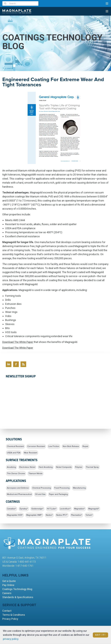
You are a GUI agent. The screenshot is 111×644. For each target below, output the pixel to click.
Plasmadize (77, 515)
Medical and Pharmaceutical (19, 494)
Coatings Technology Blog (17, 589)
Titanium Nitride (35, 474)
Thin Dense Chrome (16, 474)
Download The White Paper (18, 342)
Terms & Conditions (14, 615)
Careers (7, 593)
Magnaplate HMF (34, 515)
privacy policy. (11, 639)
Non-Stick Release (71, 446)
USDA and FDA (14, 453)
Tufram (89, 515)
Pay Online (8, 585)
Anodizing (11, 467)
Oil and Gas (40, 494)
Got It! (100, 635)
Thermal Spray (92, 467)
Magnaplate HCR (15, 515)
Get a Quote (9, 581)
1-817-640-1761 (24, 566)
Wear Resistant (30, 453)
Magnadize (79, 509)
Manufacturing (79, 488)
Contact (7, 611)
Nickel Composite (64, 467)
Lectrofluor (65, 509)
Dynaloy (24, 509)
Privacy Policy (10, 619)
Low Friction (54, 446)
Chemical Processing (42, 488)
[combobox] (20, 3)
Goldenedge (37, 509)
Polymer (79, 467)
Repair (85, 446)
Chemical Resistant (15, 446)
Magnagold (94, 509)
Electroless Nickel (27, 467)
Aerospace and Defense (18, 488)
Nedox (49, 515)
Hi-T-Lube (52, 509)
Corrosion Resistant (36, 446)
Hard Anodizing (46, 467)
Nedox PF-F (62, 515)
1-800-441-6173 (27, 562)
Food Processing (62, 488)
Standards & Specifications (18, 597)
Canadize (12, 509)
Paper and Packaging (58, 494)
